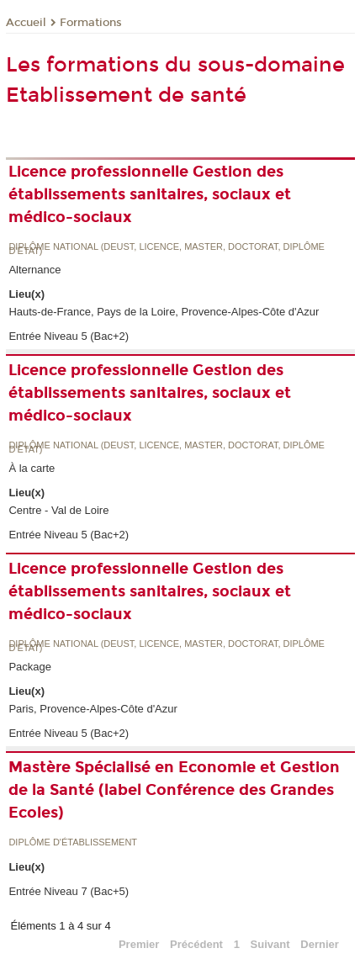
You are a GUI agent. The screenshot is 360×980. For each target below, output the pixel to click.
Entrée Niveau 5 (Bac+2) (69, 336)
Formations (91, 23)
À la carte (32, 468)
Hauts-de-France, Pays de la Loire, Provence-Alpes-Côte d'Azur (164, 312)
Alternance (34, 270)
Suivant (270, 944)
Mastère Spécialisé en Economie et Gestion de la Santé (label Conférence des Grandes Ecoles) (174, 790)
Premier (139, 944)
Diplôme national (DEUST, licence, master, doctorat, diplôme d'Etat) (167, 249)
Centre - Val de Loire (58, 510)
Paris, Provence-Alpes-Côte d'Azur (93, 709)
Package (30, 667)
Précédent (196, 944)
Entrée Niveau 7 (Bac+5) (69, 891)
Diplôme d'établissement (73, 842)
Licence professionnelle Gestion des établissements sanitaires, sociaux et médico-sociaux (150, 194)
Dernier (320, 944)
